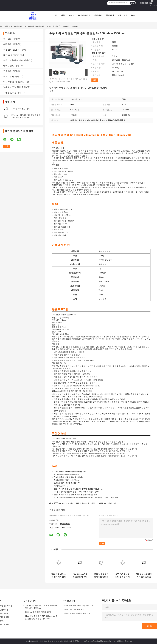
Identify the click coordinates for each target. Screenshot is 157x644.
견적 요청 (144, 3)
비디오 (71, 15)
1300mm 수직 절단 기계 (64, 503)
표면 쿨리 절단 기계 (12, 50)
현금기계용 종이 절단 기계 (16, 60)
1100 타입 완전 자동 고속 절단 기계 (79, 605)
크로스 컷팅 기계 (11, 76)
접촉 (95, 80)
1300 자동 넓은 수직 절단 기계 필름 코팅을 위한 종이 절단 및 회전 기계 (59, 576)
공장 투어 (98, 15)
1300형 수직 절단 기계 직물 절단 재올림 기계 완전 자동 (101, 576)
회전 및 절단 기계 (11, 55)
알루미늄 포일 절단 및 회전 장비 (77, 613)
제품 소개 (8, 26)
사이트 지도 (5, 624)
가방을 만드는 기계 (12, 93)
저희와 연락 (123, 15)
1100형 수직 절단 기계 (21, 109)
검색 (133, 3)
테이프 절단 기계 (11, 66)
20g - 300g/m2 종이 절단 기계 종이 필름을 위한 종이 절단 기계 (80, 576)
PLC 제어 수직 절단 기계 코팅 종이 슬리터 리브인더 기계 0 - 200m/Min (144, 576)
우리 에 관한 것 (84, 15)
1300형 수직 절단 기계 (107, 503)
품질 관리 (110, 15)
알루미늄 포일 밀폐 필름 (15, 87)
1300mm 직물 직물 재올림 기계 (38, 612)
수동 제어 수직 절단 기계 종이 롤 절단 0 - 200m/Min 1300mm (42, 607)
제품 (63, 15)
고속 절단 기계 (10, 71)
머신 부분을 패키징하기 (14, 82)
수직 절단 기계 (20, 26)
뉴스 (133, 15)
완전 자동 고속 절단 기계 (74, 609)
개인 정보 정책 (32, 641)
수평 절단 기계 (10, 44)
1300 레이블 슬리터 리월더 (86, 503)
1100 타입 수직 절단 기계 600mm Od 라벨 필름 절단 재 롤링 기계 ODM (41, 617)
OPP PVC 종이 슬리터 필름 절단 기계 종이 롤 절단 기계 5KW (123, 576)
